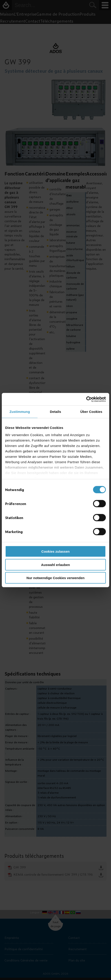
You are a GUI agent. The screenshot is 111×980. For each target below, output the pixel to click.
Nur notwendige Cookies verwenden (55, 578)
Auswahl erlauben (55, 565)
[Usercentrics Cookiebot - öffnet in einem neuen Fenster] (86, 399)
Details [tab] (55, 412)
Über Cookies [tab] (91, 412)
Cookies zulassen (55, 551)
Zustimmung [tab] (20, 412)
